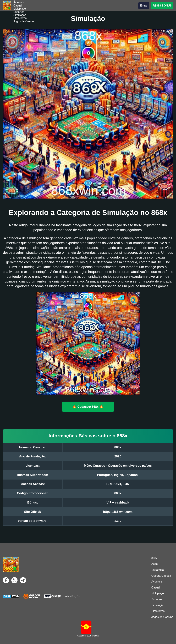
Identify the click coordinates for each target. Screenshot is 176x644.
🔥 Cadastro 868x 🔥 (88, 407)
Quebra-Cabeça (161, 576)
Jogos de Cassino (24, 21)
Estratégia (158, 570)
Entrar (144, 6)
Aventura (19, 2)
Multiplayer (20, 9)
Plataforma (20, 18)
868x (154, 558)
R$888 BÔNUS (162, 6)
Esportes (19, 12)
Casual (18, 6)
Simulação (20, 15)
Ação (155, 564)
